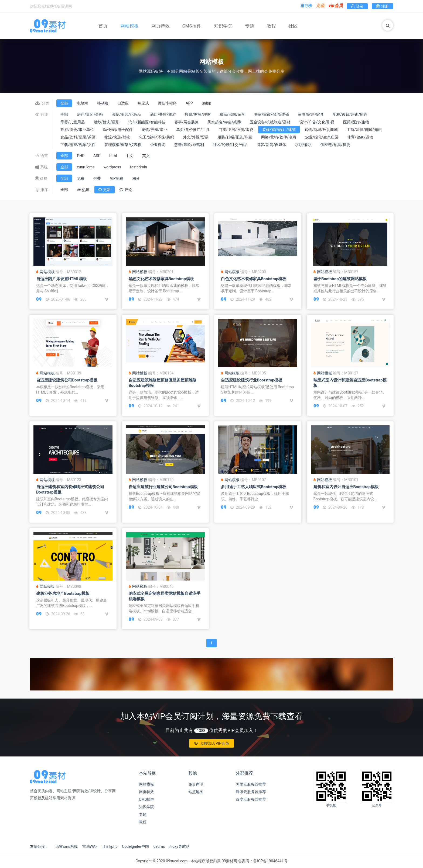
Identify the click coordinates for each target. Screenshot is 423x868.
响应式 (143, 103)
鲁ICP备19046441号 (270, 861)
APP (189, 103)
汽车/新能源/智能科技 (147, 122)
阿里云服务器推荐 (251, 784)
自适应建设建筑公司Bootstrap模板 (67, 380)
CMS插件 (192, 26)
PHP (81, 156)
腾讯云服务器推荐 (251, 792)
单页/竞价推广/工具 (193, 130)
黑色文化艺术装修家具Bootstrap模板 (161, 279)
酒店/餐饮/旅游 (163, 114)
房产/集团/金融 (90, 114)
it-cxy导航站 (180, 846)
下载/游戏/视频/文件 (78, 145)
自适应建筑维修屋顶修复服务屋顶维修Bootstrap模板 (163, 383)
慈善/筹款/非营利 (189, 145)
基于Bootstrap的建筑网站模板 (340, 279)
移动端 (103, 103)
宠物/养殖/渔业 (155, 130)
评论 (126, 190)
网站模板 (129, 26)
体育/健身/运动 (360, 137)
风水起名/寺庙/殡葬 (224, 122)
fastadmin (139, 167)
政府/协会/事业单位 (77, 130)
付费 (97, 178)
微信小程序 (167, 103)
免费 (81, 178)
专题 (250, 26)
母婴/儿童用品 (73, 122)
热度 (83, 190)
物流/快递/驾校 (117, 137)
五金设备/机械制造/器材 (270, 122)
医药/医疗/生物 (356, 122)
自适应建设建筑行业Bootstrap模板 (252, 380)
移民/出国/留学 (233, 114)
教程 (271, 26)
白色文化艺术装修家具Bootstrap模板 (254, 279)
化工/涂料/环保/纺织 (156, 137)
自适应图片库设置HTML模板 (62, 279)
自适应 (123, 103)
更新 (105, 190)
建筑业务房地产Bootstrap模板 (63, 593)
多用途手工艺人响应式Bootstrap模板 (254, 487)
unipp (207, 103)
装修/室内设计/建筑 (279, 130)
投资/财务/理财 (198, 114)
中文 (129, 156)
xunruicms (86, 167)
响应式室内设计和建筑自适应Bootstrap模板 (350, 383)
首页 (103, 26)
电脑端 (83, 103)
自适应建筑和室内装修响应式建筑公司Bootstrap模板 (70, 489)
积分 (136, 178)
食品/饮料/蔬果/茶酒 (78, 137)
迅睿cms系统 (66, 846)
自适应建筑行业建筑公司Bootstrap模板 (163, 487)
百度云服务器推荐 (251, 799)
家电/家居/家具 (311, 114)
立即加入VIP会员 (211, 743)
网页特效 (161, 26)
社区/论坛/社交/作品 (230, 145)
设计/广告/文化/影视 (317, 122)
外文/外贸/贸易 (196, 137)
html (113, 156)
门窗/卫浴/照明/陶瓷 (236, 130)
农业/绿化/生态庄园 (322, 137)
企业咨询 (158, 145)
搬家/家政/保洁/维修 (272, 114)
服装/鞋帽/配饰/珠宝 (235, 137)
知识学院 (223, 26)
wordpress (112, 167)
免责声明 (196, 784)
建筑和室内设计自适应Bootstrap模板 (346, 487)
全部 (64, 103)
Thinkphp (110, 846)
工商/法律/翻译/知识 (364, 130)
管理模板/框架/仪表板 (123, 145)
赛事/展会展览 (186, 122)
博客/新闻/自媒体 (271, 145)
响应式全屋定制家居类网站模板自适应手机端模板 (165, 596)
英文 (146, 156)
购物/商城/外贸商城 (321, 130)
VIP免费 (117, 178)
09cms (159, 846)
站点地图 (196, 792)
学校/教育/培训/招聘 (350, 114)
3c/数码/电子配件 (118, 130)
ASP (97, 156)
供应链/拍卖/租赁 (335, 145)
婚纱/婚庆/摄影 (107, 122)
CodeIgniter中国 (135, 846)
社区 (293, 26)
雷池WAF (90, 846)
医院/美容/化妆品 (127, 114)
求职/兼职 (303, 145)
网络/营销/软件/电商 (279, 137)
